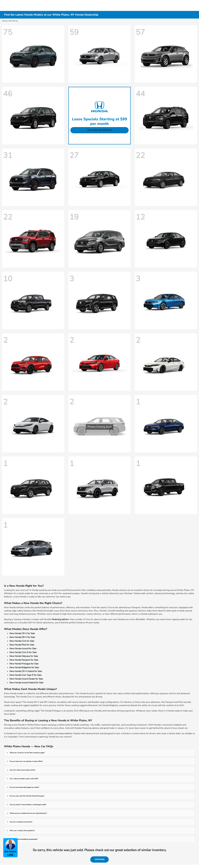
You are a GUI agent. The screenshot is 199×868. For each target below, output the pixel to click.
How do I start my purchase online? (22, 770)
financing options (60, 619)
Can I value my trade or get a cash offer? (24, 779)
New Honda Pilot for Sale (22, 645)
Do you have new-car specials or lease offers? (26, 761)
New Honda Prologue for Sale (24, 664)
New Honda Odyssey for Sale (24, 656)
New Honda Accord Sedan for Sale (26, 679)
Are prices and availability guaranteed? (24, 839)
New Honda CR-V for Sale (22, 633)
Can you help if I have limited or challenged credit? (28, 805)
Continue (99, 859)
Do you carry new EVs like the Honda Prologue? (27, 796)
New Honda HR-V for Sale (22, 637)
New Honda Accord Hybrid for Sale (26, 683)
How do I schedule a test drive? (21, 822)
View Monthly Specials (100, 130)
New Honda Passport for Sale (24, 660)
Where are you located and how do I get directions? (28, 813)
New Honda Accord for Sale (23, 649)
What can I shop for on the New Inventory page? (27, 753)
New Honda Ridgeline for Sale (24, 667)
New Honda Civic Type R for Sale (26, 675)
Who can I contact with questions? (22, 831)
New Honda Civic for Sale (22, 641)
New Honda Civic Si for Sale (23, 652)
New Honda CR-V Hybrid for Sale (26, 671)
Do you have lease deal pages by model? (24, 787)
